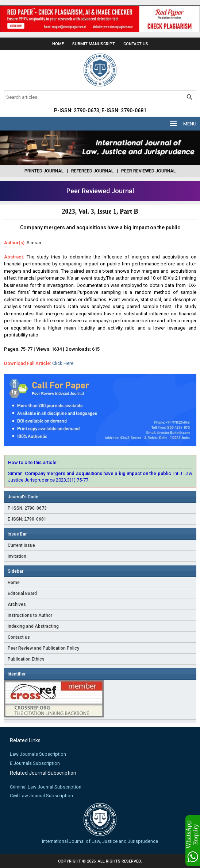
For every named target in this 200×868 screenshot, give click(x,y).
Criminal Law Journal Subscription (46, 787)
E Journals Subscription (35, 763)
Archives (17, 604)
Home (58, 44)
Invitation (17, 556)
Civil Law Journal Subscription (41, 796)
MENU (183, 124)
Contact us (19, 637)
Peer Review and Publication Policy (43, 648)
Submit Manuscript (94, 44)
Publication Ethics (26, 659)
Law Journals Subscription (38, 754)
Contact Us (136, 44)
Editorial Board (22, 593)
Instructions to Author (30, 615)
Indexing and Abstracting (33, 626)
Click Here (63, 363)
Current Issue (21, 545)
